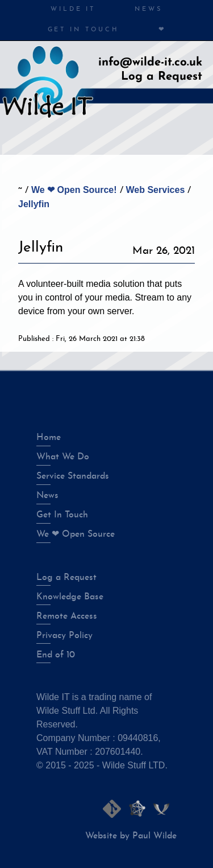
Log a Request (162, 77)
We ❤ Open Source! (74, 190)
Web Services (156, 190)
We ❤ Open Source (76, 534)
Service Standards (73, 476)
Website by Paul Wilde (131, 836)
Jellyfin (34, 204)
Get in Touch (83, 30)
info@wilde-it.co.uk (150, 63)
